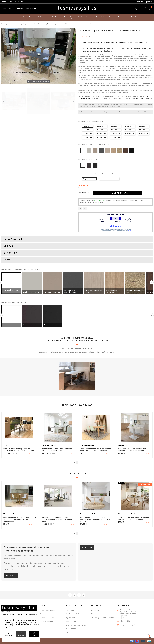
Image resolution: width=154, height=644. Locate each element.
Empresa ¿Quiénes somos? (76, 625)
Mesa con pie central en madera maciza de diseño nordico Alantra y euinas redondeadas (19, 519)
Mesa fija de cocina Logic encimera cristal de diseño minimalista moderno (19, 450)
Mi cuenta (96, 606)
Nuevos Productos (47, 618)
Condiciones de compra (75, 614)
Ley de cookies (71, 618)
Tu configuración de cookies (103, 618)
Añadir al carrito (119, 193)
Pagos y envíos (71, 621)
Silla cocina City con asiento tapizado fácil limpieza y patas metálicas (57, 450)
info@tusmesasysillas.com (130, 625)
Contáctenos (71, 629)
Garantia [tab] (9, 260)
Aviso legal (70, 610)
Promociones (45, 614)
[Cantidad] (89, 193)
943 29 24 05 (8, 8)
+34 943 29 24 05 (127, 621)
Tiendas (69, 632)
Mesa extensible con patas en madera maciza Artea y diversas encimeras (95, 450)
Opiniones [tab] (9, 253)
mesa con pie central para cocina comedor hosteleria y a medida (132, 450)
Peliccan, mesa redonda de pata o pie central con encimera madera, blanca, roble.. (57, 519)
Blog (93, 614)
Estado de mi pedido (48, 610)
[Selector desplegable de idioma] (148, 2)
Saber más (11, 576)
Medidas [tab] (8, 246)
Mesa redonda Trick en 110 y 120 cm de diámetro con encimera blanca (134, 518)
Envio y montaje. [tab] (13, 239)
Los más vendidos (47, 621)
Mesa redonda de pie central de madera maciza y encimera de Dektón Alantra (95, 519)
